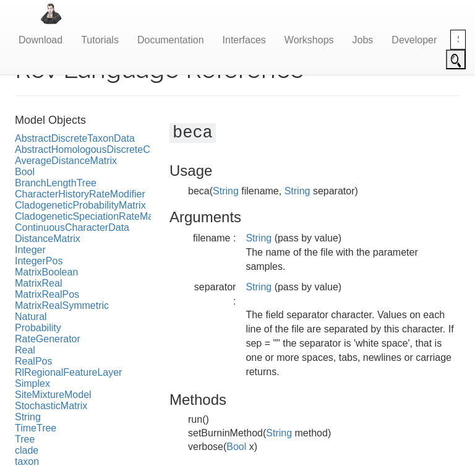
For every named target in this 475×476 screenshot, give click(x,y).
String (28, 417)
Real (25, 350)
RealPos (33, 361)
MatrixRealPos (47, 294)
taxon (27, 461)
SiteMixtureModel (53, 395)
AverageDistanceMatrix (66, 161)
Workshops (309, 40)
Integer (30, 250)
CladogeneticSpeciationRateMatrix (91, 216)
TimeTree (36, 428)
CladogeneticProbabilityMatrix (80, 205)
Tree (25, 439)
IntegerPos (39, 261)
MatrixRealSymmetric (62, 305)
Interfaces (244, 40)
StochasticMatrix (51, 406)
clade (27, 450)
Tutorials (100, 40)
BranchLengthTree (56, 183)
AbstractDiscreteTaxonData (75, 138)
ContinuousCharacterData (72, 227)
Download (41, 40)
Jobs (363, 40)
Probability (38, 328)
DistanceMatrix (48, 239)
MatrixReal (38, 283)
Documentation (171, 40)
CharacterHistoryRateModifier (80, 194)
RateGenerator (48, 339)
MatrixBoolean (46, 272)
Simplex (32, 383)
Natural (31, 317)
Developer (414, 40)
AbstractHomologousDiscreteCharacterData (111, 149)
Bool (25, 172)
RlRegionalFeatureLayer (68, 372)
